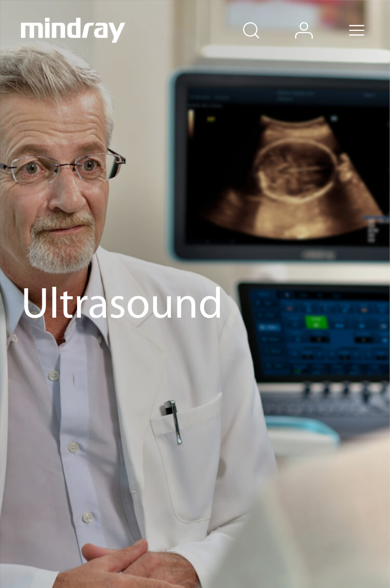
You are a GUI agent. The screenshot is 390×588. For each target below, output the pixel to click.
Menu (368, 20)
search (262, 20)
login (315, 20)
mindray (74, 30)
